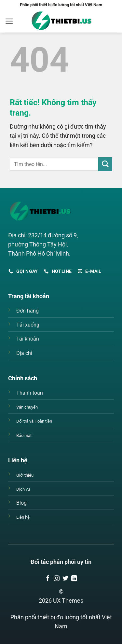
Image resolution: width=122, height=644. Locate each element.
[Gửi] (105, 164)
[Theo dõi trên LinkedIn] (74, 579)
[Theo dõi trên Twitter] (65, 579)
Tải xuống (28, 325)
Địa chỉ (24, 353)
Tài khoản (28, 339)
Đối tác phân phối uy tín (61, 562)
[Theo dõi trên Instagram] (57, 579)
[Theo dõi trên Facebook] (48, 579)
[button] (9, 21)
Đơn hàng (27, 311)
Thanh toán (30, 393)
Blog (21, 503)
